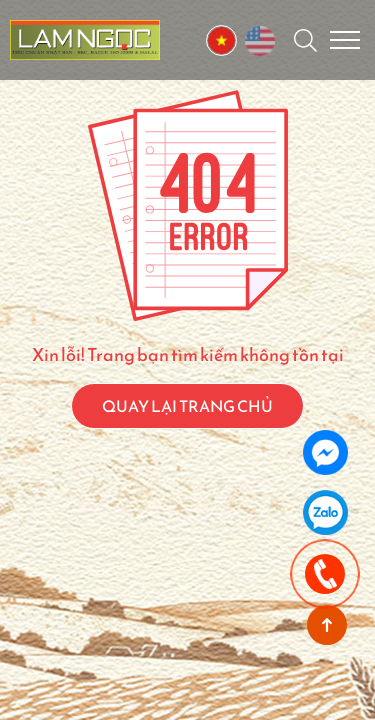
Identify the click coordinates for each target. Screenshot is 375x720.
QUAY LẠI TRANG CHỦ (187, 406)
